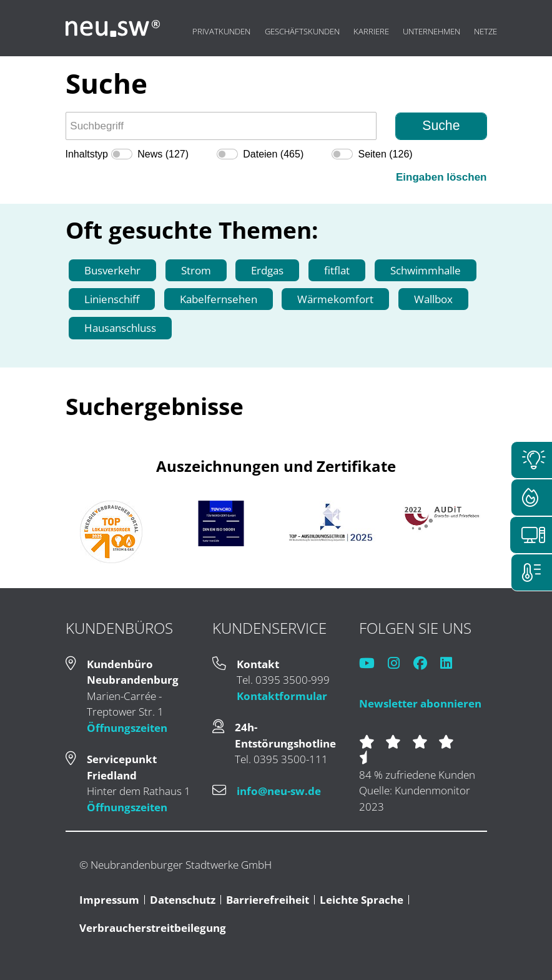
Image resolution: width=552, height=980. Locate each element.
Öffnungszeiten (127, 728)
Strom (196, 270)
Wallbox (433, 299)
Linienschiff (112, 299)
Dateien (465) (273, 154)
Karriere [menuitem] (371, 31)
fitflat (337, 270)
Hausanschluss (120, 328)
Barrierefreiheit (268, 900)
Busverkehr (112, 270)
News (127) (163, 154)
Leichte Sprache (362, 900)
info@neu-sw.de (279, 791)
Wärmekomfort (335, 299)
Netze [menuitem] (485, 31)
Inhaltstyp (87, 154)
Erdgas (267, 270)
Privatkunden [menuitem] (221, 31)
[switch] (122, 154)
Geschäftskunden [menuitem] (302, 31)
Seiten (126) (385, 154)
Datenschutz (183, 900)
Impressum (109, 900)
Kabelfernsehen (219, 299)
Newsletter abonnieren (420, 703)
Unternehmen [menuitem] (431, 31)
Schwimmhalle (426, 270)
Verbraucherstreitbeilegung (153, 928)
